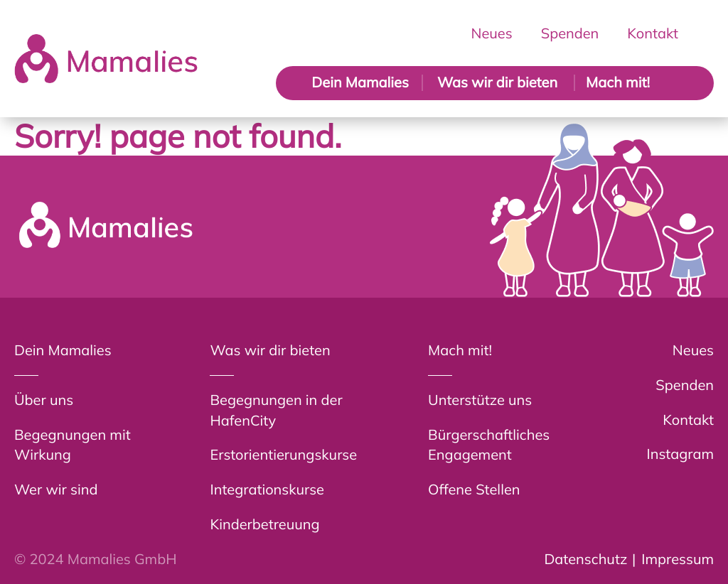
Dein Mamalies (360, 82)
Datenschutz (585, 559)
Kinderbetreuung (264, 524)
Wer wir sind (56, 489)
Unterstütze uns (480, 400)
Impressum (678, 559)
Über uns (44, 400)
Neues (492, 33)
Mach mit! (618, 82)
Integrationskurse (267, 489)
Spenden (570, 33)
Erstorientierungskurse (283, 454)
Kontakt (653, 33)
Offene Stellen (474, 489)
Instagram (681, 454)
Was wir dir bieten (497, 82)
